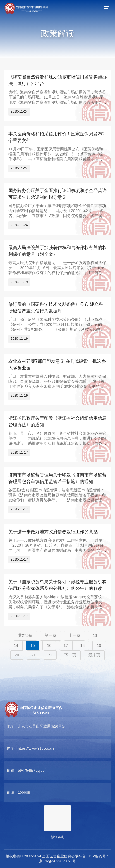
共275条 (25, 635)
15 (33, 645)
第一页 (51, 635)
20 (17, 655)
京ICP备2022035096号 (58, 861)
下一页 (70, 655)
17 (66, 645)
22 (50, 655)
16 (49, 645)
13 (95, 635)
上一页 (75, 635)
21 (33, 655)
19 (99, 645)
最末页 (94, 655)
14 (16, 645)
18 (83, 645)
